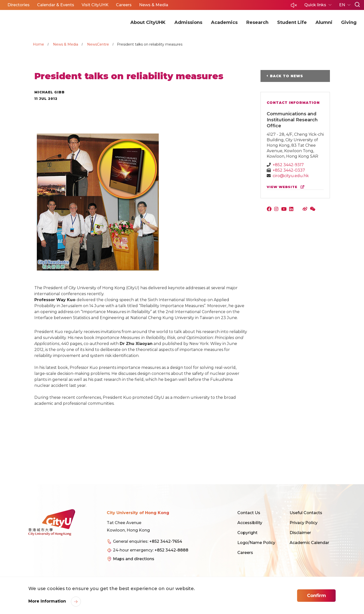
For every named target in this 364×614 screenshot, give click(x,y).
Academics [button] (224, 22)
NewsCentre (98, 44)
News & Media (66, 44)
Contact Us (249, 513)
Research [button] (257, 22)
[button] (294, 7)
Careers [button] (124, 5)
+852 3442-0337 (289, 170)
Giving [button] (349, 22)
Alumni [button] (324, 22)
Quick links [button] (316, 5)
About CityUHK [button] (148, 22)
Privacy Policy (304, 523)
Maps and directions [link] (134, 559)
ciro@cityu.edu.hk (291, 176)
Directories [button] (19, 5)
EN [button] (343, 5)
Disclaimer (300, 533)
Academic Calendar (309, 543)
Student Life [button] (292, 22)
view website (287, 187)
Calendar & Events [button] (56, 5)
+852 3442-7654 (166, 541)
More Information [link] (48, 601)
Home (38, 44)
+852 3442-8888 (171, 550)
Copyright (247, 533)
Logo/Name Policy (256, 543)
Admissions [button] (188, 22)
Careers (245, 553)
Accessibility (250, 523)
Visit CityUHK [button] (95, 5)
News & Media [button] (154, 5)
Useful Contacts (306, 513)
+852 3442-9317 (288, 165)
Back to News (286, 76)
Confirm (316, 596)
